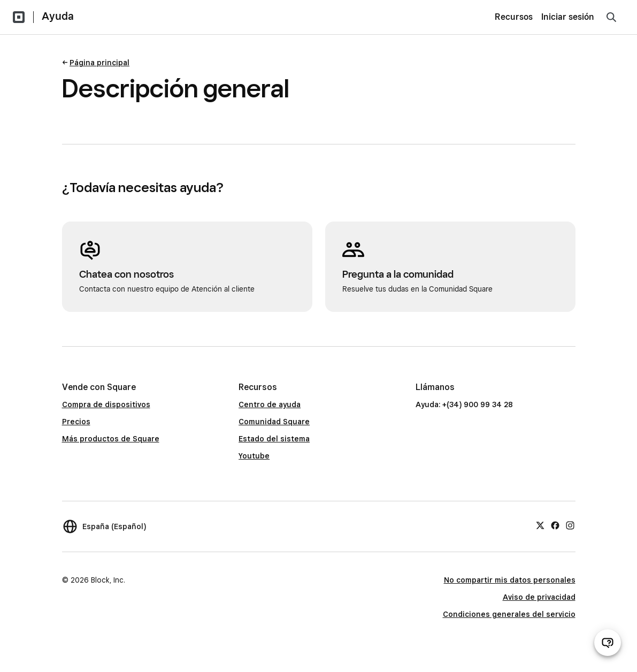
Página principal (99, 63)
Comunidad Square (274, 422)
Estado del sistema (274, 439)
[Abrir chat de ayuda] (608, 643)
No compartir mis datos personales (510, 580)
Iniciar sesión (568, 17)
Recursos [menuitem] (514, 17)
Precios (76, 422)
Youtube (254, 456)
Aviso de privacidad (539, 597)
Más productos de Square (111, 439)
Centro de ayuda (270, 404)
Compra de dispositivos (106, 404)
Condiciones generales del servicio (509, 614)
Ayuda (58, 16)
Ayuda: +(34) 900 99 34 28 (464, 404)
